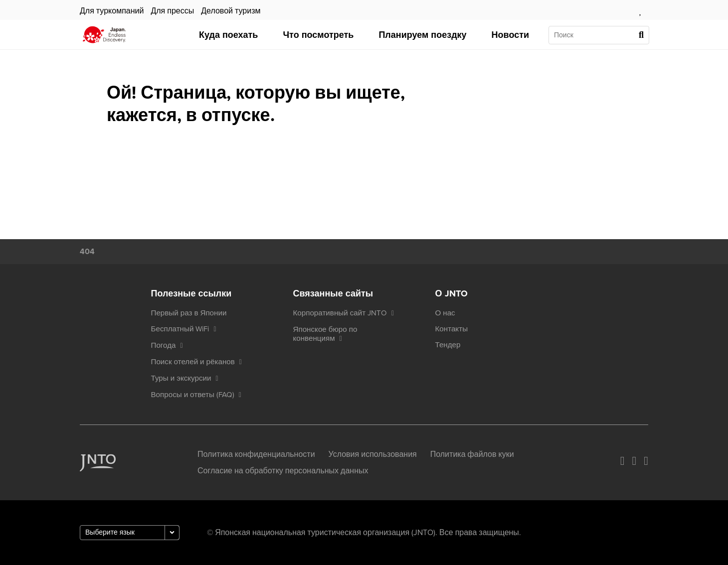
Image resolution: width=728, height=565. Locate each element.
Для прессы (172, 11)
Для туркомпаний (112, 11)
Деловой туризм (231, 11)
